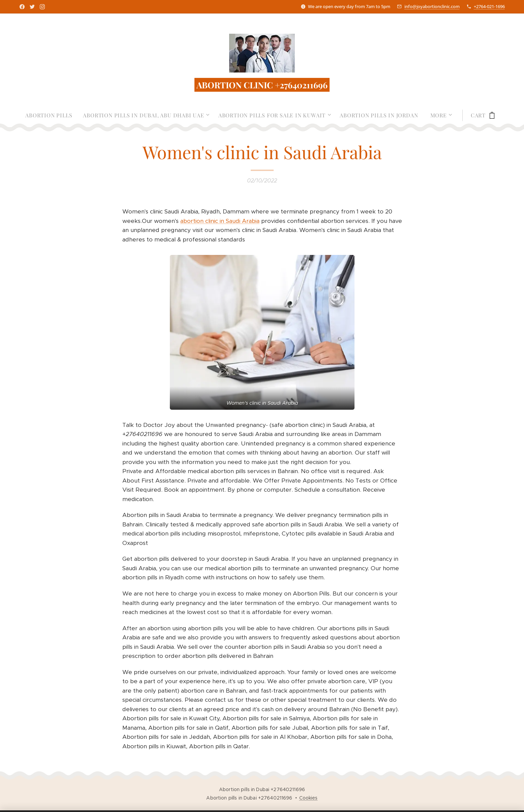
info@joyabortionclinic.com (432, 6)
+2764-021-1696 (489, 6)
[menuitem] (51, 115)
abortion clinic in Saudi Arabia (220, 221)
